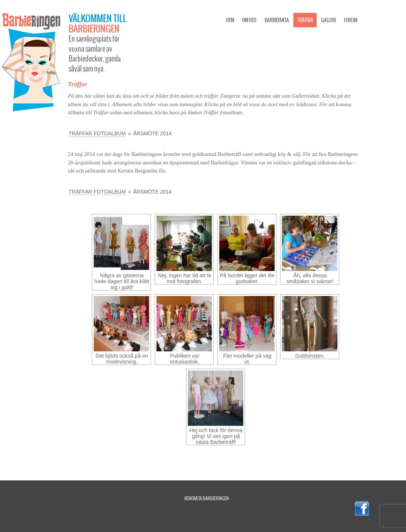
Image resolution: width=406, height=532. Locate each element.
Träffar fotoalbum (97, 133)
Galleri (328, 20)
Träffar (305, 20)
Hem (230, 20)
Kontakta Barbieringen (207, 498)
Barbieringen (94, 28)
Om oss (249, 20)
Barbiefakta (277, 20)
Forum (351, 20)
